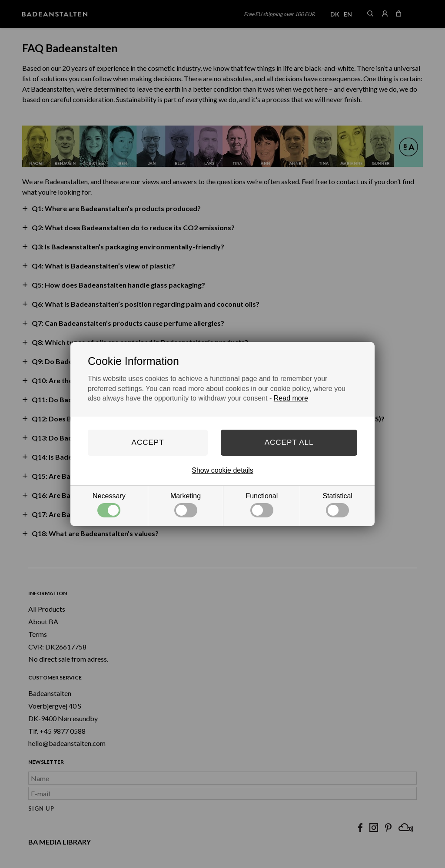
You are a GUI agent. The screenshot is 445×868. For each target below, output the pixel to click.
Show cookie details (222, 470)
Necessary (109, 505)
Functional (262, 505)
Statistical (337, 505)
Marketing (186, 505)
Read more (291, 398)
